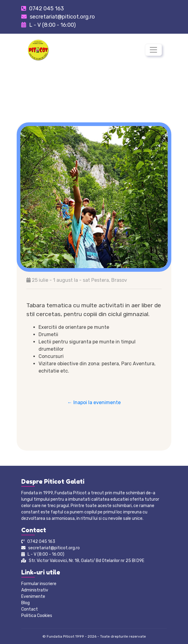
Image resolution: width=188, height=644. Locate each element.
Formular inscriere (39, 584)
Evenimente (33, 596)
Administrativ (35, 590)
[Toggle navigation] (153, 50)
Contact (30, 609)
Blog (25, 603)
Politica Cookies (37, 616)
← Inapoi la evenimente (94, 402)
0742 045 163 (47, 9)
